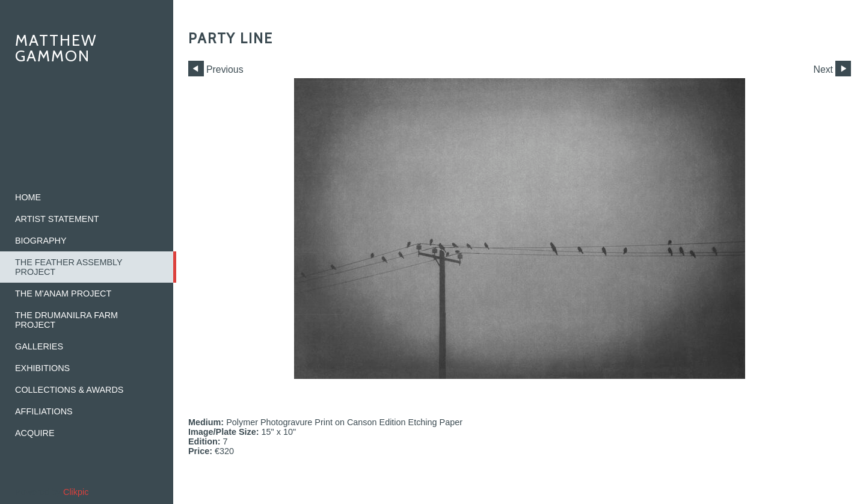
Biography (41, 241)
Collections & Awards (69, 390)
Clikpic (76, 492)
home (28, 197)
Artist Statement (57, 219)
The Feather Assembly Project (69, 267)
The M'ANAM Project (63, 293)
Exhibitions (42, 368)
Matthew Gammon (56, 48)
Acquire (35, 433)
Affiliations (44, 411)
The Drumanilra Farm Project (66, 320)
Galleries (39, 346)
